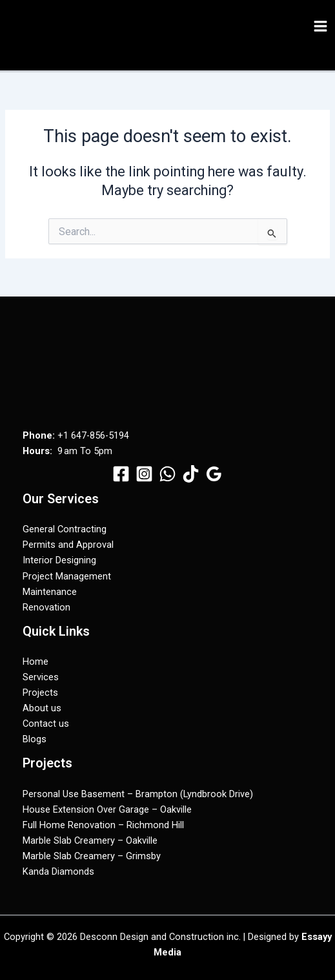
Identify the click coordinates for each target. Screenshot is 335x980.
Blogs (35, 739)
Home (36, 662)
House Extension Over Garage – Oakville (107, 809)
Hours (36, 451)
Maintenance (50, 592)
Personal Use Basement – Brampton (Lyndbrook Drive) (138, 794)
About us (42, 708)
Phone (37, 435)
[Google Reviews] (214, 474)
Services (41, 677)
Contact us (46, 724)
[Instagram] (144, 474)
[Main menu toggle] (320, 26)
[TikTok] (191, 474)
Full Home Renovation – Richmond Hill (103, 825)
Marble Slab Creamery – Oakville (90, 840)
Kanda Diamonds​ (58, 871)
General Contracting (65, 529)
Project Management (67, 576)
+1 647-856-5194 (93, 435)
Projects (40, 693)
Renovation (46, 607)
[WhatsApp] (167, 474)
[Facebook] (121, 474)
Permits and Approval (68, 545)
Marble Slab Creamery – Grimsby (92, 856)
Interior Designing (59, 560)
